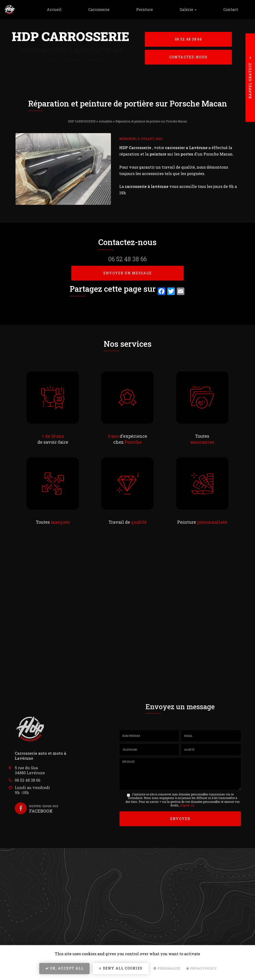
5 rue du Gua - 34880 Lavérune (73, 60)
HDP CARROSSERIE (82, 121)
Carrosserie (107, 9)
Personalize (167, 970)
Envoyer (180, 818)
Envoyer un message (127, 273)
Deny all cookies (121, 969)
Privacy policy (202, 970)
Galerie (191, 9)
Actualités (106, 121)
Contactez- (188, 57)
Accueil (64, 9)
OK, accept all (64, 969)
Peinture (150, 9)
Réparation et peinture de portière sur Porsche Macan (151, 121)
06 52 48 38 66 (188, 39)
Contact (232, 9)
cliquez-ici (187, 805)
